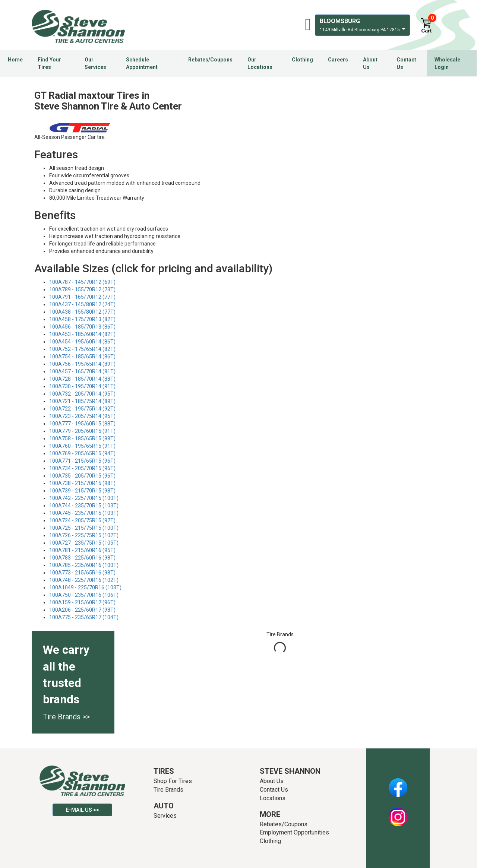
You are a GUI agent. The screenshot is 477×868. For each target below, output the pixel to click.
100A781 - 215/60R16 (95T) (82, 550)
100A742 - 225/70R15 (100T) (84, 498)
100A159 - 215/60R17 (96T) (82, 602)
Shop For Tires (173, 781)
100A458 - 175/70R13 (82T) (82, 319)
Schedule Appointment (142, 63)
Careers (338, 60)
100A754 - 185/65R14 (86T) (82, 357)
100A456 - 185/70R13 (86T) (82, 327)
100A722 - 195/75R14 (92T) (82, 409)
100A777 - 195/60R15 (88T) (82, 424)
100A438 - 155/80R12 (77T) (82, 312)
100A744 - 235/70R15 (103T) (84, 506)
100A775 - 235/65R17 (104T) (84, 617)
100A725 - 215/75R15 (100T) (84, 528)
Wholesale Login (447, 63)
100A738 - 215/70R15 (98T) (82, 483)
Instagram (398, 813)
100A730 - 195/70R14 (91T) (82, 386)
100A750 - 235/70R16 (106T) (84, 595)
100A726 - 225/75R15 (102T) (84, 535)
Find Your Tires (49, 63)
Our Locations (260, 63)
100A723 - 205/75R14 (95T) (82, 416)
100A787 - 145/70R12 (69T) (82, 282)
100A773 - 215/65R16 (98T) (82, 573)
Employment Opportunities (294, 832)
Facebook (398, 783)
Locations (273, 798)
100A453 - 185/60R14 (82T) (82, 334)
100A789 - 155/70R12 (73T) (82, 289)
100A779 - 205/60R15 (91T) (82, 431)
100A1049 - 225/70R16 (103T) (85, 587)
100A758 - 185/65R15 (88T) (82, 438)
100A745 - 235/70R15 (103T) (84, 513)
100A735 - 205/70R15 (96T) (82, 476)
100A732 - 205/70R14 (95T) (82, 394)
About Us (370, 63)
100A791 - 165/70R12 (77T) (82, 297)
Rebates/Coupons (210, 60)
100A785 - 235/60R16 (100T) (84, 565)
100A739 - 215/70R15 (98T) (82, 491)
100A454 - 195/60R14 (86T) (82, 342)
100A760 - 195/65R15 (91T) (82, 446)
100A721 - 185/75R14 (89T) (82, 401)
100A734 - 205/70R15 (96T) (82, 468)
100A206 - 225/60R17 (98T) (82, 610)
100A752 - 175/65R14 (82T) (82, 349)
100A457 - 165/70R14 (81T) (82, 371)
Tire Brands (168, 790)
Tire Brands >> (66, 717)
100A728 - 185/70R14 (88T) (82, 379)
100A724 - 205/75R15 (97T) (82, 520)
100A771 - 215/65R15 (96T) (82, 461)
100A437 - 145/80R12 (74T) (82, 304)
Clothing (302, 60)
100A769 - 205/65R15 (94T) (82, 453)
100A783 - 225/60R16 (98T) (82, 558)
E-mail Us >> (83, 810)
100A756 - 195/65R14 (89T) (82, 364)
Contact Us (406, 63)
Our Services (95, 63)
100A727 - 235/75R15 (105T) (84, 543)
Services (165, 816)
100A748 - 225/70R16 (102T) (84, 580)
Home (15, 60)
